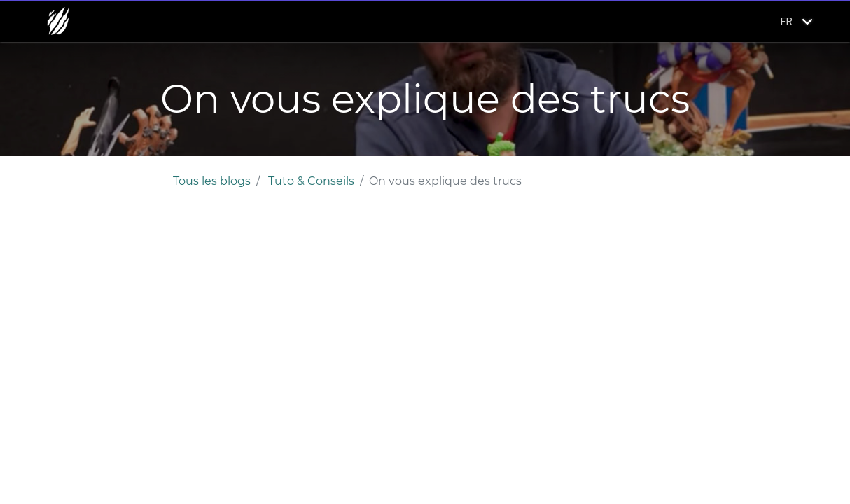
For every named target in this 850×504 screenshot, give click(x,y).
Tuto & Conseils (311, 181)
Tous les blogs (212, 181)
